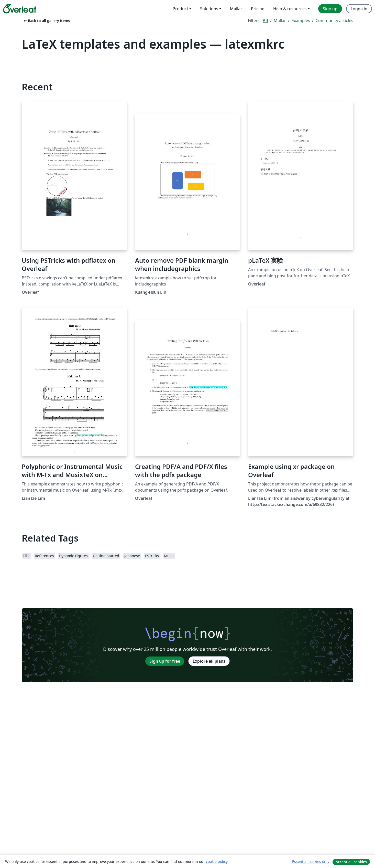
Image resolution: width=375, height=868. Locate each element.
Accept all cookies (351, 862)
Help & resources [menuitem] (290, 9)
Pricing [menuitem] (258, 9)
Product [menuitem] (180, 9)
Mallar (280, 20)
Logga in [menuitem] (359, 9)
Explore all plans (209, 661)
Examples (301, 20)
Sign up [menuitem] (330, 9)
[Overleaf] (20, 9)
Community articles (334, 20)
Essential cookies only (311, 861)
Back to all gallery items (46, 21)
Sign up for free (165, 661)
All (265, 20)
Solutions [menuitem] (209, 9)
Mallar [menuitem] (236, 9)
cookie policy (217, 861)
